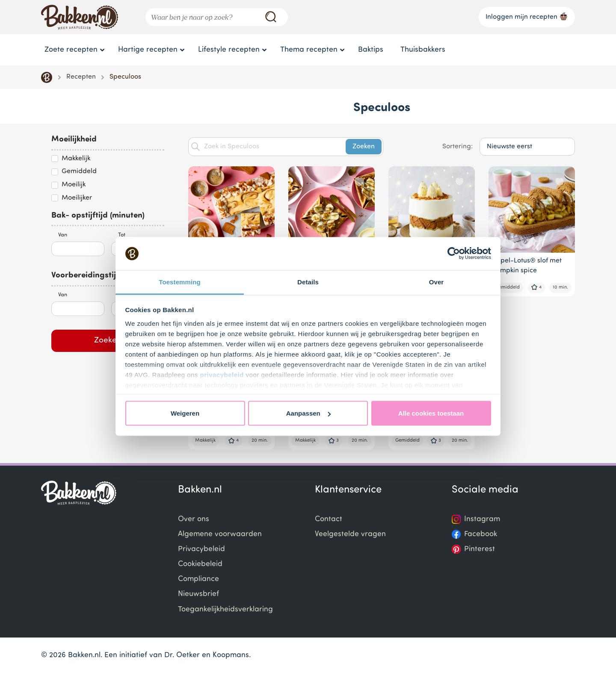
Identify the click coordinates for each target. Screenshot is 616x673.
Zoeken (108, 341)
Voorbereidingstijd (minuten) (105, 276)
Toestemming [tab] (180, 282)
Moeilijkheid (74, 140)
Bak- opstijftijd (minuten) (98, 216)
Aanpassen (308, 413)
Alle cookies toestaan (431, 413)
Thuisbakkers (423, 50)
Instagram (482, 519)
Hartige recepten (148, 50)
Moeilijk (74, 185)
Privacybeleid (201, 549)
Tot (122, 235)
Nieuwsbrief (198, 594)
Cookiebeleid (200, 564)
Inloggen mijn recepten (527, 16)
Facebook (481, 534)
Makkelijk (76, 159)
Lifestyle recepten (229, 50)
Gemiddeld (79, 171)
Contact (329, 519)
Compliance (198, 579)
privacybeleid (222, 374)
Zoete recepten (71, 50)
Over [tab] (437, 282)
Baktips (371, 50)
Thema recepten (309, 50)
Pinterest (480, 549)
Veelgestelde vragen (350, 534)
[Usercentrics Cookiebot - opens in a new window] (454, 254)
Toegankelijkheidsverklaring (225, 610)
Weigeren (185, 413)
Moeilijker (77, 198)
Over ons (194, 519)
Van (63, 235)
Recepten (81, 77)
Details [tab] (308, 282)
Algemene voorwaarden (220, 534)
